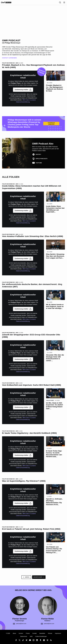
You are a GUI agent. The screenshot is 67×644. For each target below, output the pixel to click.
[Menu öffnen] (64, 2)
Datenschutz (24, 636)
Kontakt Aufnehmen (9, 58)
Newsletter (42, 633)
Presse (28, 633)
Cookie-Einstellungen (41, 636)
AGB (31, 636)
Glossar (50, 633)
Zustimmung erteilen (23, 90)
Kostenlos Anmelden (51, 124)
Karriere (21, 633)
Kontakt (35, 633)
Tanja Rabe (50, 400)
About (14, 633)
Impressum (58, 633)
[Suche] (60, 2)
